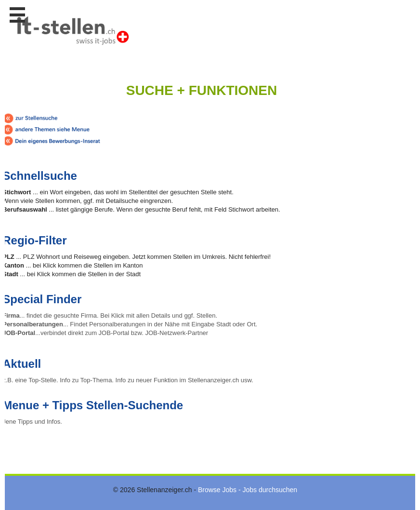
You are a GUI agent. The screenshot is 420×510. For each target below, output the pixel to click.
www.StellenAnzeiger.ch (72, 33)
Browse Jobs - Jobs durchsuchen (248, 490)
